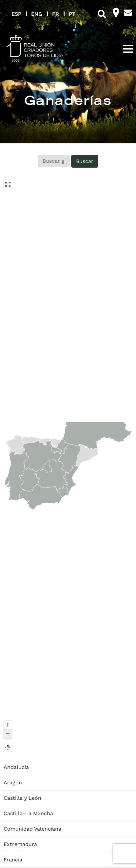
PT (72, 14)
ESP (16, 14)
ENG (37, 14)
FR (56, 14)
